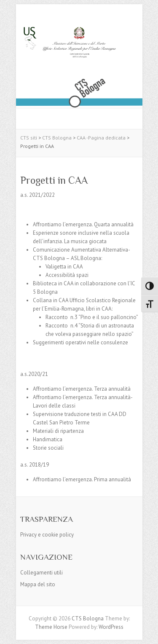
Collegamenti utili (42, 573)
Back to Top (146, 632)
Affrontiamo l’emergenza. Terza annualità (82, 389)
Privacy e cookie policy (47, 535)
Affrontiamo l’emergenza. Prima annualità (82, 479)
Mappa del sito (38, 584)
